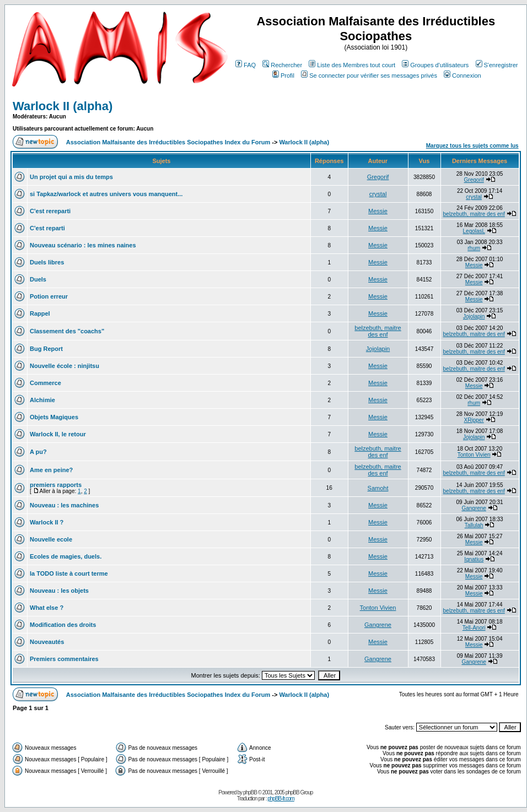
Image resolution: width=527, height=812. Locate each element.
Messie (378, 211)
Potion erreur (49, 296)
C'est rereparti (50, 211)
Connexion (463, 75)
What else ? (47, 608)
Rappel (40, 313)
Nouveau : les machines (64, 505)
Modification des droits (63, 625)
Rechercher (282, 65)
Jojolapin (474, 316)
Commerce (45, 383)
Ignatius (474, 559)
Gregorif (378, 177)
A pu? (38, 452)
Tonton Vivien (474, 455)
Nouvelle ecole (51, 539)
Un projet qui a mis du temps (71, 177)
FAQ (246, 65)
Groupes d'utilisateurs (435, 65)
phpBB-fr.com (281, 799)
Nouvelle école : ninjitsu (64, 366)
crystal (378, 194)
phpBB (250, 792)
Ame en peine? (51, 470)
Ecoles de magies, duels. (66, 556)
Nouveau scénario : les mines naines (83, 245)
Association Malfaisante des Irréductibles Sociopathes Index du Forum (168, 142)
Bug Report (46, 349)
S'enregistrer (497, 65)
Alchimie (42, 400)
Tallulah (474, 525)
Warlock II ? (47, 522)
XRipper (474, 420)
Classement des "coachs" (67, 331)
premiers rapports (56, 485)
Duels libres (47, 262)
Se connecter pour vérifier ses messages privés (369, 75)
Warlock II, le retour (58, 434)
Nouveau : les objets (59, 591)
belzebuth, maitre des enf (474, 214)
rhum (474, 248)
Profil (283, 75)
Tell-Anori (474, 628)
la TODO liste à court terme (69, 573)
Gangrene (474, 508)
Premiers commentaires (64, 659)
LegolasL (474, 231)
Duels (38, 279)
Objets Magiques (54, 417)
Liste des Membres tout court (352, 65)
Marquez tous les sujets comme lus (472, 146)
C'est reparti (47, 228)
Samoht (378, 488)
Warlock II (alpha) (63, 106)
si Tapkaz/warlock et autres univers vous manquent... (106, 194)
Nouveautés (47, 642)
